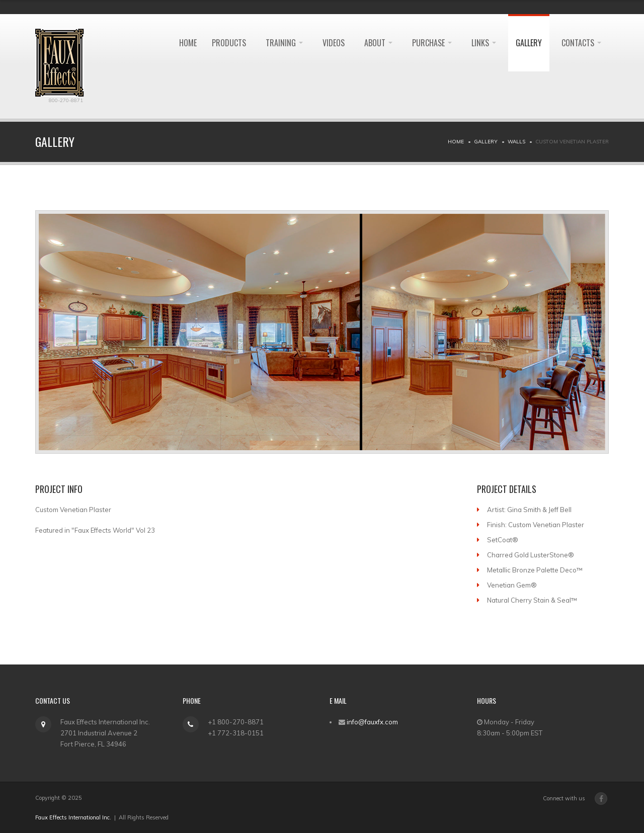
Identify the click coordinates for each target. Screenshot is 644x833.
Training (284, 43)
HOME (188, 43)
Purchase (432, 43)
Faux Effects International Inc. (73, 817)
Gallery (529, 43)
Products (229, 43)
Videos (334, 43)
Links (484, 43)
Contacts (581, 43)
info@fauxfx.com (372, 722)
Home (456, 142)
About (378, 43)
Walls (516, 142)
